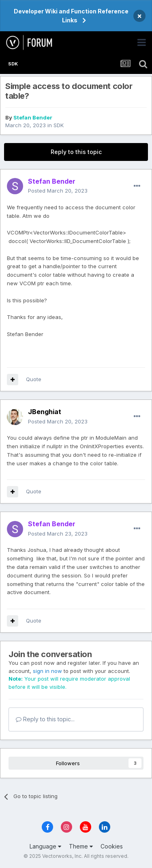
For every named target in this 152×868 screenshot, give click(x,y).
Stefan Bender (33, 117)
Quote (34, 379)
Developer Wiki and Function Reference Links (71, 16)
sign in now (47, 671)
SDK (59, 125)
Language (45, 846)
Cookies (112, 846)
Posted (58, 191)
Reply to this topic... (45, 719)
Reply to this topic (76, 152)
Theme (81, 846)
